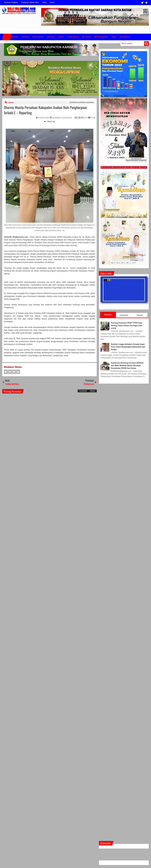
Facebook (147, 3)
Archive (140, 315)
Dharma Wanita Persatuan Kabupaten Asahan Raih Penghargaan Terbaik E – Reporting (45, 110)
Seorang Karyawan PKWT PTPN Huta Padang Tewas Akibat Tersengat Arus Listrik (127, 326)
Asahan (11, 102)
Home (7, 37)
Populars (108, 315)
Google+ (14, 372)
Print (85, 118)
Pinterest (18, 372)
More (44, 2)
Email (92, 118)
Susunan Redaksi (11, 2)
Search (146, 44)
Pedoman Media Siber (30, 2)
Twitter (142, 3)
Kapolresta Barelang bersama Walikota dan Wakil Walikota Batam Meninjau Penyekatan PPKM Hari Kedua (127, 366)
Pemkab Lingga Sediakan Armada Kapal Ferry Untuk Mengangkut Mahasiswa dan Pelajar (128, 347)
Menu (52, 2)
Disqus (93, 391)
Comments (124, 315)
